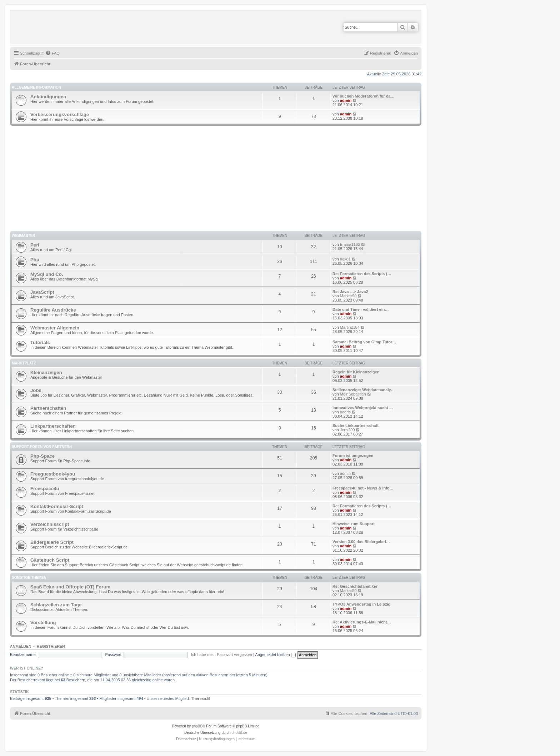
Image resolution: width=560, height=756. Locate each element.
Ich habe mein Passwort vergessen (222, 655)
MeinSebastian (353, 394)
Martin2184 (350, 327)
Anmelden (21, 646)
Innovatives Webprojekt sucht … (363, 408)
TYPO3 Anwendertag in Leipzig (361, 604)
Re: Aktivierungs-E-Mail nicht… (362, 622)
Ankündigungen (48, 97)
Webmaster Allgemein (55, 328)
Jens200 (347, 430)
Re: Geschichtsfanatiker (355, 586)
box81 (345, 259)
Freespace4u (45, 489)
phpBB (197, 726)
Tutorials (40, 342)
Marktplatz (24, 363)
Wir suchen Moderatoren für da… (363, 96)
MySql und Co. (47, 274)
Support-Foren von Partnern (42, 447)
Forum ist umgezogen (353, 456)
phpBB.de (239, 733)
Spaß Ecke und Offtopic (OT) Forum (70, 587)
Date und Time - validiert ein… (361, 309)
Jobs (36, 390)
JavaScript (42, 292)
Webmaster (24, 236)
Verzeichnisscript (50, 524)
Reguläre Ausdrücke (53, 310)
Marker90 (348, 296)
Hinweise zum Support (354, 524)
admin (346, 100)
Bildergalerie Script (52, 542)
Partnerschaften (48, 408)
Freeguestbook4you (53, 474)
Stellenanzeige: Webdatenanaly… (364, 390)
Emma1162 (350, 244)
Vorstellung (43, 623)
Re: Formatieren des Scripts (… (362, 274)
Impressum (246, 739)
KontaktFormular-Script (57, 506)
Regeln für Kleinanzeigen (356, 372)
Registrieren (51, 646)
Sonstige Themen (29, 578)
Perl (35, 245)
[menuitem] (52, 53)
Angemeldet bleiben (275, 655)
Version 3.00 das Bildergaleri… (361, 542)
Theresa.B (201, 698)
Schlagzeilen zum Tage (56, 605)
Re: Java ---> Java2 (350, 292)
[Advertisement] (224, 179)
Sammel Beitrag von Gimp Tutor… (364, 342)
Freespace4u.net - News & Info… (363, 488)
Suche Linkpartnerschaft (356, 426)
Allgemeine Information (36, 87)
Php (35, 260)
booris (345, 412)
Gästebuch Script (50, 560)
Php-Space (42, 456)
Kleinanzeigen (46, 372)
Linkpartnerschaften (53, 426)
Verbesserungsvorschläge (60, 115)
